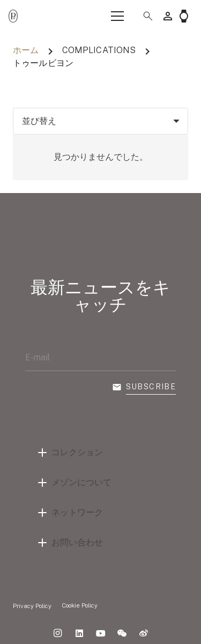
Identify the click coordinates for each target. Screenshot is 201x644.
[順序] (100, 121)
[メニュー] (117, 16)
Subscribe (151, 387)
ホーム (26, 50)
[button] (144, 16)
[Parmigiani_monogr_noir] (13, 16)
